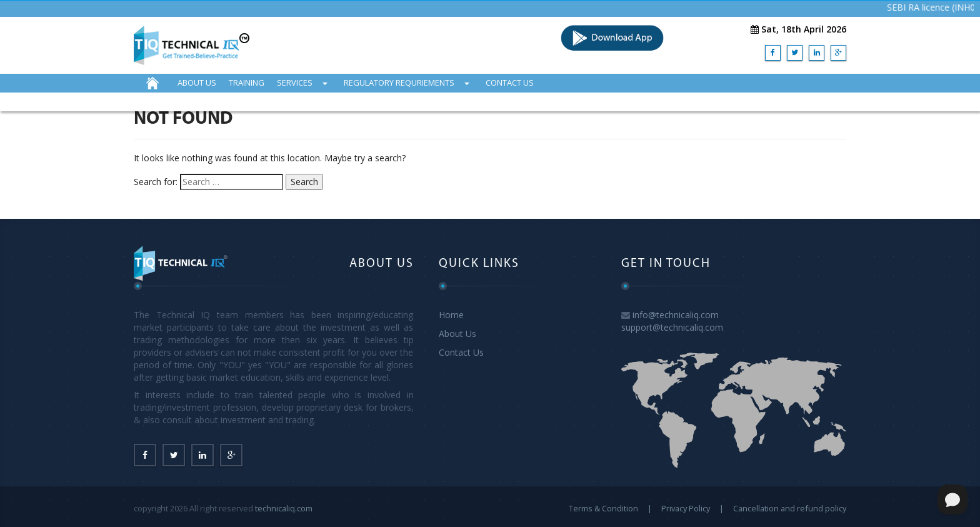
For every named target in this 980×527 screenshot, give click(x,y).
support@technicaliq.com (672, 327)
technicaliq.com (284, 508)
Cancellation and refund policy (790, 508)
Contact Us (461, 352)
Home (451, 315)
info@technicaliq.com (676, 315)
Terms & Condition (603, 508)
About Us (457, 334)
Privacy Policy (686, 508)
